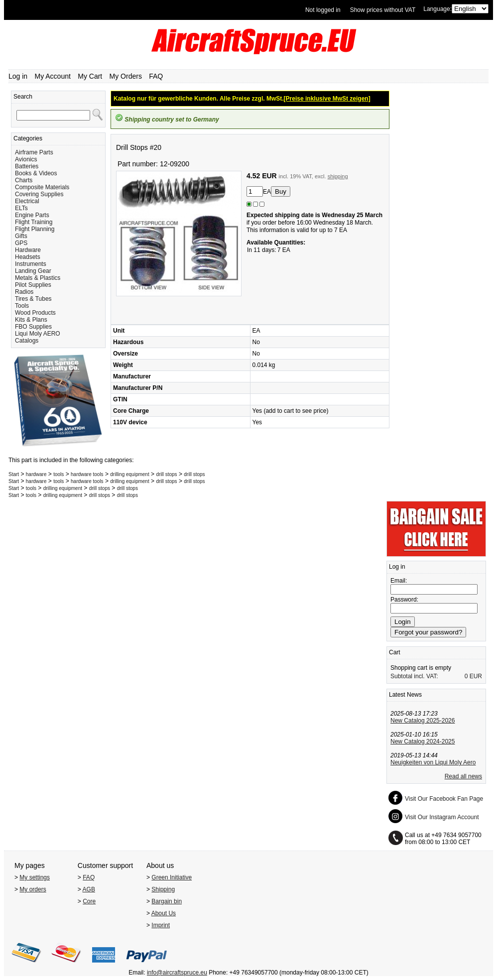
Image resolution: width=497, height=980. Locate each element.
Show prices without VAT (383, 10)
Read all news (463, 776)
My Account (53, 76)
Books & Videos (36, 173)
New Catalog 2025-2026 (423, 721)
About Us (164, 913)
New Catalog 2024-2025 (423, 741)
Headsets (28, 257)
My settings (35, 877)
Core (89, 901)
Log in (18, 76)
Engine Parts (32, 215)
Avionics (26, 159)
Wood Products (35, 313)
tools (59, 474)
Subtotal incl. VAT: (414, 676)
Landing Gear (33, 271)
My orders (33, 889)
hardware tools (87, 474)
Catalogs (27, 341)
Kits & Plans (31, 320)
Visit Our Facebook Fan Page (444, 799)
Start (14, 474)
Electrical (27, 201)
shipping (338, 176)
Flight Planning (35, 229)
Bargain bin (167, 901)
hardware (36, 474)
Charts (24, 180)
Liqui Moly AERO (38, 334)
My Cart (90, 76)
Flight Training (34, 222)
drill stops (166, 474)
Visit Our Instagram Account (442, 817)
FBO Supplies (33, 327)
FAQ (156, 76)
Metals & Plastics (38, 278)
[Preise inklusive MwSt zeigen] (327, 99)
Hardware (28, 250)
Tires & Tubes (33, 299)
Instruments (31, 264)
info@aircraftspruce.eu (177, 973)
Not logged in (323, 10)
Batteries (27, 166)
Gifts (21, 236)
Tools (22, 306)
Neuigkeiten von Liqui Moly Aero (433, 762)
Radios (24, 292)
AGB (89, 889)
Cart (395, 652)
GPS (21, 243)
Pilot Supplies (33, 285)
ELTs (21, 208)
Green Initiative (172, 877)
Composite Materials (42, 187)
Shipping (163, 889)
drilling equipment (129, 474)
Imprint (161, 925)
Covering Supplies (39, 194)
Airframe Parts (34, 152)
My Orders (126, 76)
